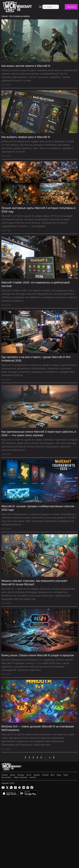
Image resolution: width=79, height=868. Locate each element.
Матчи (29, 775)
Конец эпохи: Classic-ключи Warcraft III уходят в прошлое (38, 655)
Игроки (12, 775)
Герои (66, 775)
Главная (5, 775)
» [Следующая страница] (50, 757)
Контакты (71, 7)
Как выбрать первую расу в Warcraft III (26, 137)
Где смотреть (6, 777)
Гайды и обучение (21, 777)
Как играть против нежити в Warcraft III (26, 66)
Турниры (37, 775)
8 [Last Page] (54, 757)
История (45, 775)
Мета (53, 775)
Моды (59, 775)
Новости (33, 777)
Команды (21, 775)
